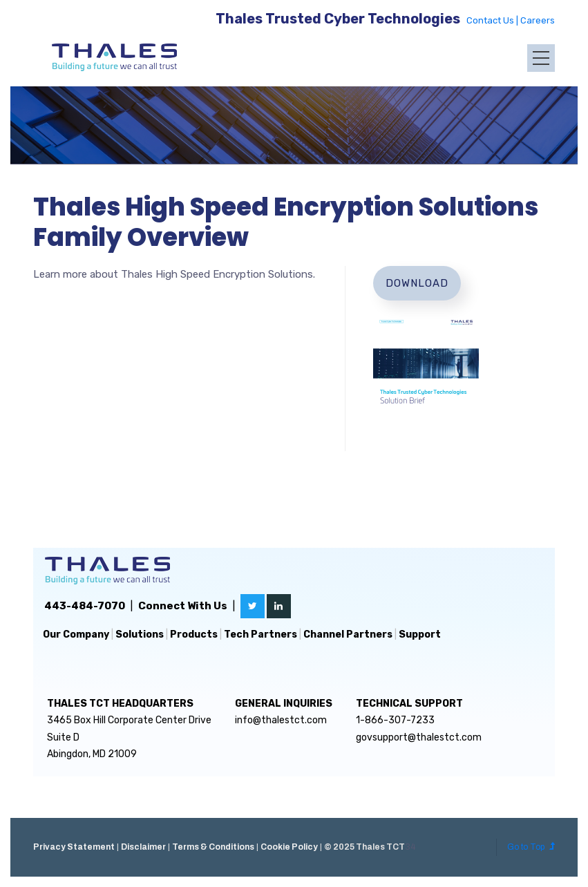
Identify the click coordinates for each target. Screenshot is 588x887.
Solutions (140, 635)
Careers (538, 20)
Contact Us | (493, 20)
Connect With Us (183, 606)
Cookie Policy (289, 847)
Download (417, 283)
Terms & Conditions (213, 847)
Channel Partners (348, 635)
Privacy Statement (74, 847)
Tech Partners (260, 635)
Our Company (76, 635)
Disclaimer (143, 847)
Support (420, 635)
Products (194, 635)
